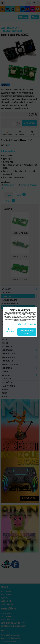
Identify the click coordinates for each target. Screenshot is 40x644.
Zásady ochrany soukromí (27, 324)
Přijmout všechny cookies (27, 332)
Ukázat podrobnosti (10, 330)
